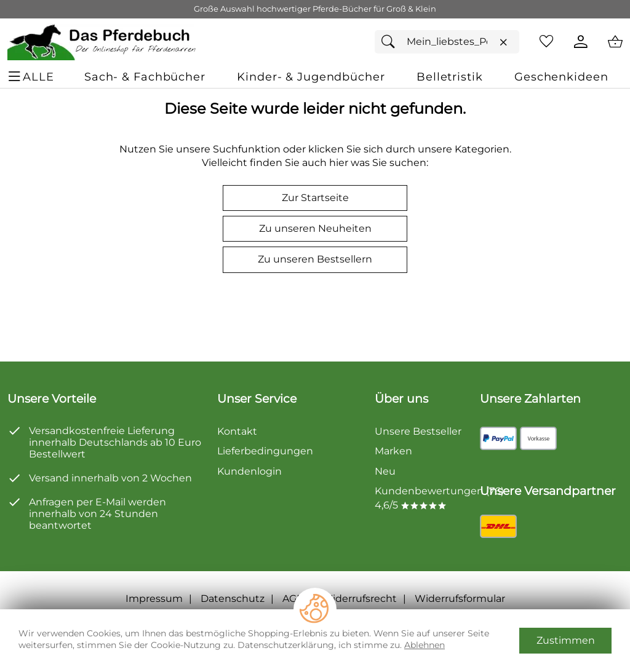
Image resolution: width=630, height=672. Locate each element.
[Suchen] (391, 42)
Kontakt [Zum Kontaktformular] (237, 431)
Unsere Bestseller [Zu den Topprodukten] (418, 431)
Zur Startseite (315, 198)
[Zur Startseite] (102, 42)
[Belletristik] (450, 77)
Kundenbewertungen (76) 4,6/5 (439, 498)
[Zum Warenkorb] (615, 42)
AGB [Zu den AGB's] (293, 599)
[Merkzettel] (546, 42)
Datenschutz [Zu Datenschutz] (233, 599)
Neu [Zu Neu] (385, 471)
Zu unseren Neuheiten (315, 228)
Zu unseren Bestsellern (315, 259)
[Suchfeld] (447, 42)
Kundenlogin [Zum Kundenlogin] (249, 471)
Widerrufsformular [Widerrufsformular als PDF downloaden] (460, 599)
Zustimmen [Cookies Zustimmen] (566, 640)
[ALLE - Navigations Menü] (33, 77)
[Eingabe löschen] (503, 42)
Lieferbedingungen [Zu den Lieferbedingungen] (265, 451)
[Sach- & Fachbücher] (145, 77)
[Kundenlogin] (581, 42)
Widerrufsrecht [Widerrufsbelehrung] (359, 599)
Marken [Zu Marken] (393, 451)
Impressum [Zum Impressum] (154, 599)
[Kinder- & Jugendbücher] (311, 77)
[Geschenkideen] (561, 77)
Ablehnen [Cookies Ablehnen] (425, 645)
